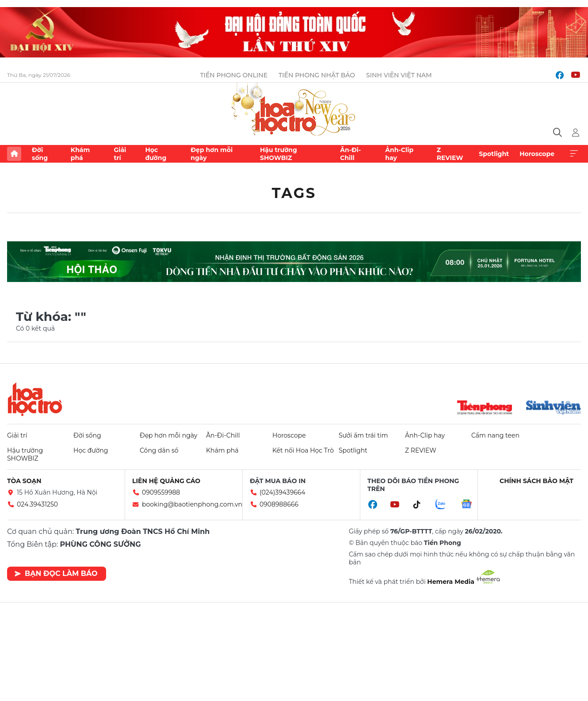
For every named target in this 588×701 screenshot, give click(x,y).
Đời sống (40, 154)
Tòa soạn (24, 481)
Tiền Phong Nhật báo (317, 75)
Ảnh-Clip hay (399, 154)
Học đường (156, 154)
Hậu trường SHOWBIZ (279, 154)
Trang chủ (14, 154)
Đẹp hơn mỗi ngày (212, 154)
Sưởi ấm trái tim (363, 435)
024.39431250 (37, 504)
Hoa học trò (35, 399)
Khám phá (80, 154)
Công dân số (159, 450)
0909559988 (161, 492)
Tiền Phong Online (234, 75)
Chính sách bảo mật (536, 481)
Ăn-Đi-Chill (350, 154)
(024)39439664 (283, 492)
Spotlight (494, 154)
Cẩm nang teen (495, 435)
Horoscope (537, 154)
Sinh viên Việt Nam (399, 75)
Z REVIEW (450, 154)
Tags (294, 193)
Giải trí (120, 154)
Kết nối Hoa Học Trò (303, 450)
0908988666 (279, 504)
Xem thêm (574, 154)
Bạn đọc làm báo (56, 573)
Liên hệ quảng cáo (166, 481)
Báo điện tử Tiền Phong (294, 110)
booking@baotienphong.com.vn (192, 504)
